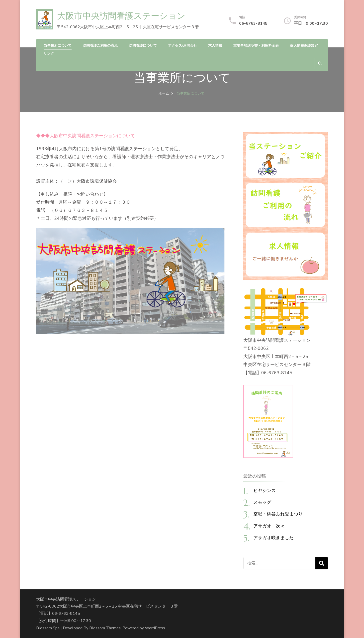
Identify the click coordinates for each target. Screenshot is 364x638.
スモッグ (262, 502)
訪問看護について (143, 46)
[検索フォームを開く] (320, 63)
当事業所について (58, 46)
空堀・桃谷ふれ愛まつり (278, 514)
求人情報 (215, 46)
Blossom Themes (105, 628)
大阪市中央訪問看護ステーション (121, 16)
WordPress (155, 628)
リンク (49, 54)
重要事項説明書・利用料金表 (256, 46)
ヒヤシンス (265, 490)
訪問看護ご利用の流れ (100, 46)
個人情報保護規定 (304, 46)
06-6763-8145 (253, 23)
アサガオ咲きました (273, 538)
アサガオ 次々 (269, 526)
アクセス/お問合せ (182, 46)
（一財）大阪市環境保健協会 (88, 181)
